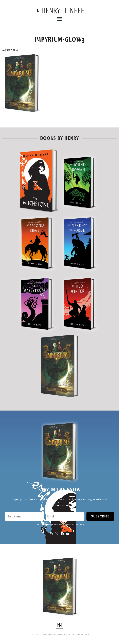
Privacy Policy (65, 634)
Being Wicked (85, 634)
